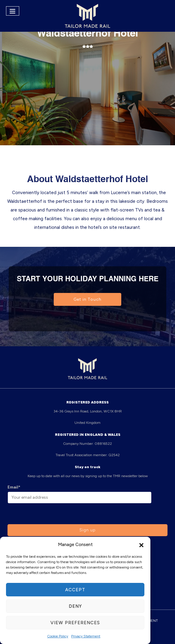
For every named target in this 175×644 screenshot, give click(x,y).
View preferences (75, 623)
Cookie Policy (58, 636)
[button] (141, 545)
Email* (14, 487)
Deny (75, 606)
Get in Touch (87, 299)
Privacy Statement (86, 636)
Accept (75, 590)
